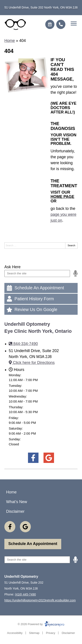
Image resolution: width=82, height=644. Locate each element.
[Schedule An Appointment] (41, 288)
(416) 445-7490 (25, 594)
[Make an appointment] (50, 24)
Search (71, 245)
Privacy (51, 633)
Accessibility (15, 633)
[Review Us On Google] (41, 310)
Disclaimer (15, 511)
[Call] (61, 24)
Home (10, 41)
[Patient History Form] (41, 299)
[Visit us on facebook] (33, 458)
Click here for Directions (32, 363)
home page (62, 197)
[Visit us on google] (49, 458)
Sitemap (34, 633)
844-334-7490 (23, 344)
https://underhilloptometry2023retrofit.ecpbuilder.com (40, 600)
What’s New (17, 502)
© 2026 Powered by (41, 624)
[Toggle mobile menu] (74, 23)
